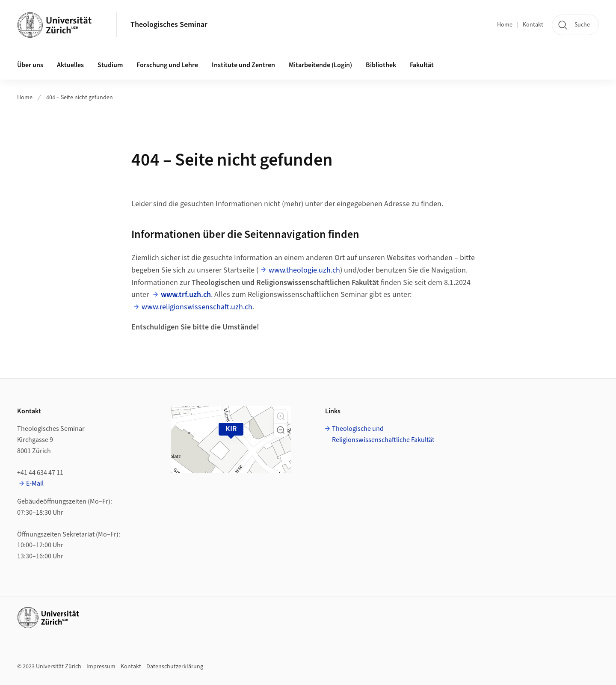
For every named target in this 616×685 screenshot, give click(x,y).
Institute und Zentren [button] (243, 65)
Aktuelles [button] (70, 65)
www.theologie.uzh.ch (304, 270)
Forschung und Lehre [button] (167, 65)
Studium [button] (110, 65)
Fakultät (422, 65)
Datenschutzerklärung (175, 667)
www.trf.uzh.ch (186, 295)
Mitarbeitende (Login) (320, 65)
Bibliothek (381, 65)
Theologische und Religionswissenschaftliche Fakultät (383, 434)
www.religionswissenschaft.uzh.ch (197, 307)
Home (505, 25)
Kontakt (533, 25)
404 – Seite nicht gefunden (80, 98)
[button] (281, 416)
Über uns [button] (30, 65)
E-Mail (35, 483)
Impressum (101, 667)
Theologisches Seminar (169, 25)
